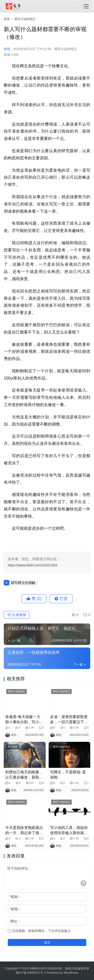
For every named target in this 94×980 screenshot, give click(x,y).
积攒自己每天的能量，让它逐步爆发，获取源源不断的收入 (24, 775)
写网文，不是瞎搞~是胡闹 (68, 775)
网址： (16, 921)
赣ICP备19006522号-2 (31, 973)
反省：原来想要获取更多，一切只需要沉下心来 (69, 720)
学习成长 (13, 747)
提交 (47, 942)
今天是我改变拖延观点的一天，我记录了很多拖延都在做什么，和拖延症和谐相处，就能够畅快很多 (24, 830)
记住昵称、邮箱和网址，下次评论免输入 (39, 931)
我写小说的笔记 (66, 49)
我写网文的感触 (23, 583)
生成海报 (17, 615)
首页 (7, 19)
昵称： (15, 897)
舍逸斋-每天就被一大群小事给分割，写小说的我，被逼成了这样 (24, 720)
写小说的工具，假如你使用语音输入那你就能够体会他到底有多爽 (69, 830)
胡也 (7, 49)
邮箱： (15, 909)
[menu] (86, 6)
